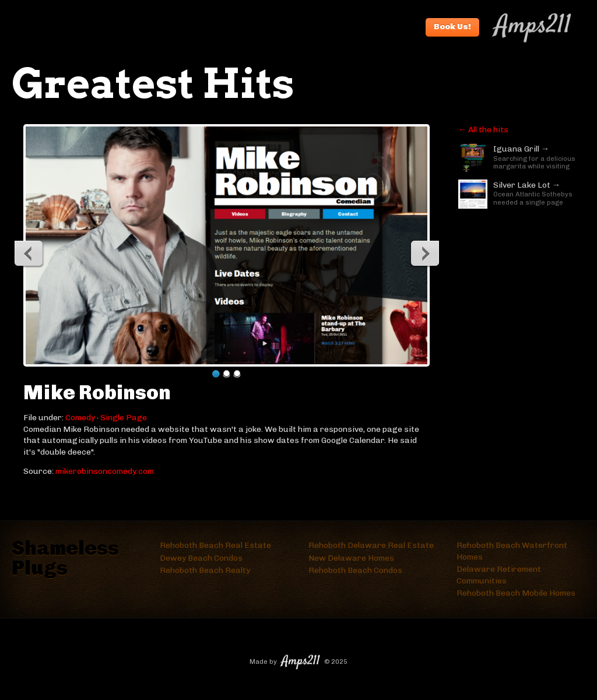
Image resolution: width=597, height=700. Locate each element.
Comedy (80, 418)
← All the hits (483, 130)
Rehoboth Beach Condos (355, 570)
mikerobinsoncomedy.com (105, 471)
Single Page (124, 418)
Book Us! (452, 27)
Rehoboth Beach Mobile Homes (516, 593)
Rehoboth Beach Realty (205, 570)
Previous (29, 253)
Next (424, 253)
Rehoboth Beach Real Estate (215, 545)
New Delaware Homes (351, 558)
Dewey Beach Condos (201, 558)
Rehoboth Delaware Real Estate (371, 545)
